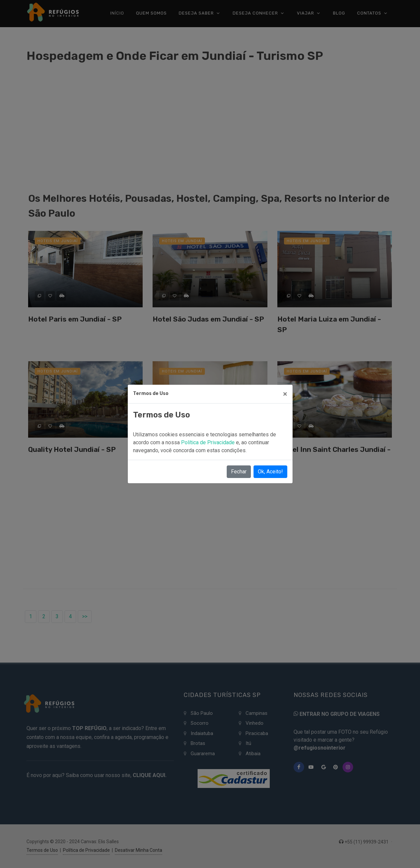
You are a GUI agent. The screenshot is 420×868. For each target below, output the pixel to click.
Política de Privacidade (209, 442)
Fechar (239, 472)
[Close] (285, 394)
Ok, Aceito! (270, 472)
